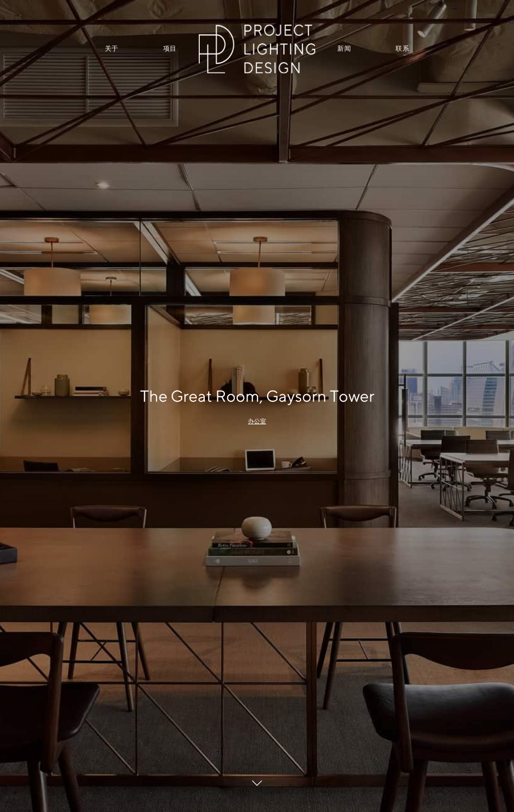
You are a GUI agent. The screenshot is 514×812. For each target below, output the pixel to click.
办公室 (257, 421)
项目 (170, 48)
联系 (402, 48)
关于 (112, 48)
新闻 (344, 48)
